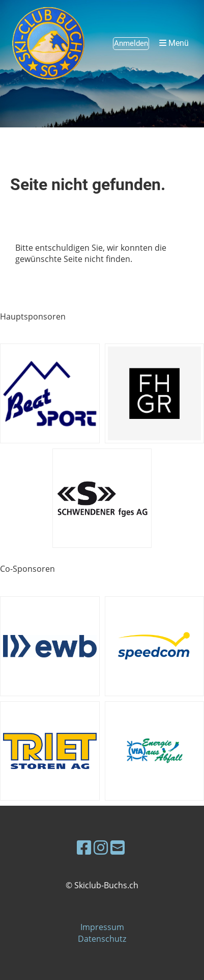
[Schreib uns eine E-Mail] (118, 847)
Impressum (102, 927)
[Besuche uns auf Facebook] (84, 847)
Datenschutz (102, 939)
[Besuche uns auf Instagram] (101, 847)
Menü (174, 43)
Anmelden (131, 43)
